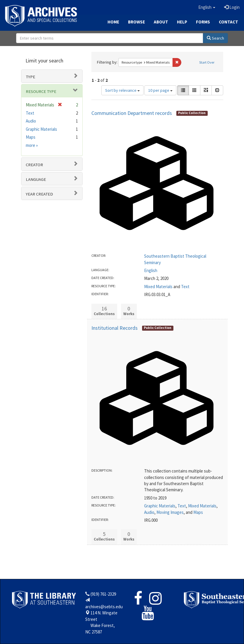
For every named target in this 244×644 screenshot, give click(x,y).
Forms (203, 22)
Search (215, 38)
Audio (149, 512)
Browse (136, 22)
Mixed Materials (158, 287)
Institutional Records (115, 328)
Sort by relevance (122, 90)
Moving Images (170, 512)
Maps (198, 512)
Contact (228, 22)
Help (182, 22)
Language (36, 179)
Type (30, 77)
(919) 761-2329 (103, 594)
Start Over (207, 62)
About (161, 22)
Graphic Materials (160, 506)
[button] (207, 7)
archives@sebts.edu (104, 607)
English (151, 270)
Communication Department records (132, 113)
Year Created (39, 194)
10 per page (160, 90)
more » (32, 145)
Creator (34, 165)
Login (232, 7)
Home (113, 22)
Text (185, 287)
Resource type (41, 91)
